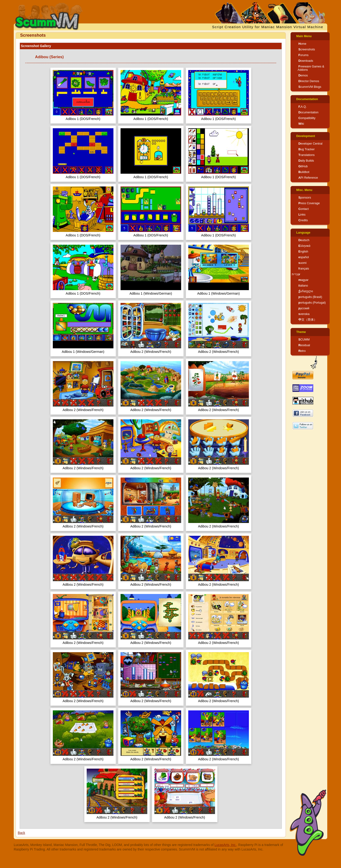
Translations (307, 155)
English (303, 252)
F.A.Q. (303, 107)
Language (303, 233)
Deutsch (304, 240)
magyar (303, 280)
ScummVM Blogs (310, 87)
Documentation (307, 99)
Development (306, 136)
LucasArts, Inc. (226, 845)
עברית (296, 274)
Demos (303, 75)
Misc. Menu (304, 190)
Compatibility (307, 118)
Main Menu (304, 36)
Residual (304, 345)
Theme (301, 332)
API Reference (308, 178)
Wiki (301, 124)
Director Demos (309, 81)
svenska (304, 314)
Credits (303, 220)
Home (302, 44)
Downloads (306, 61)
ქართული (306, 291)
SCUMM (304, 340)
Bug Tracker (307, 149)
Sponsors (305, 198)
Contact (303, 209)
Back (21, 833)
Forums (303, 55)
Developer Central (310, 144)
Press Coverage (309, 203)
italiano (303, 286)
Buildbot (304, 172)
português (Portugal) (312, 303)
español (304, 257)
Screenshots (307, 49)
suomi (302, 263)
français (304, 269)
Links (302, 215)
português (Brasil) (310, 297)
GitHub (303, 166)
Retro (302, 351)
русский (304, 308)
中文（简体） (308, 320)
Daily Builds (306, 161)
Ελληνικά (304, 246)
